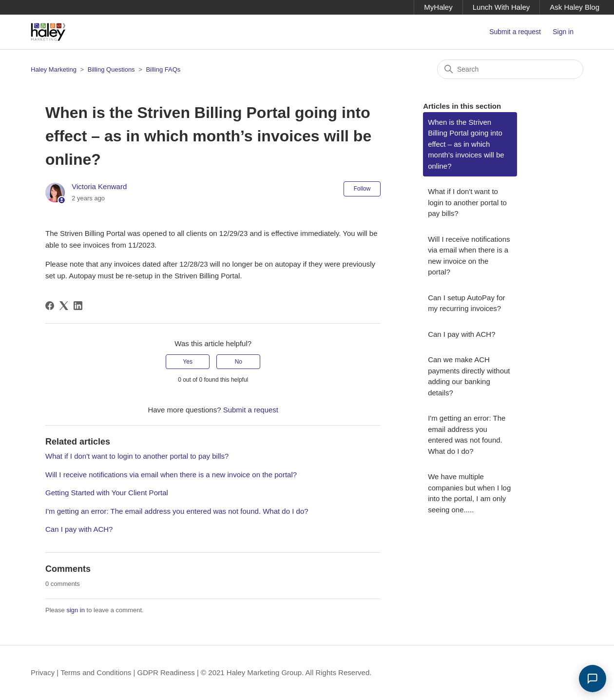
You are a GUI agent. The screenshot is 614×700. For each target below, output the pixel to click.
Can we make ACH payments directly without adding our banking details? (469, 376)
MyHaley (438, 7)
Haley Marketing (54, 69)
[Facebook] (50, 306)
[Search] (510, 69)
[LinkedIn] (78, 306)
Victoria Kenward (99, 186)
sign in (76, 610)
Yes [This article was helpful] (188, 362)
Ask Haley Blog (575, 7)
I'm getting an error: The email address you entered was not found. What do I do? (177, 511)
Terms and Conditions (96, 672)
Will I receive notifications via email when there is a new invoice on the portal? (171, 475)
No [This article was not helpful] (239, 362)
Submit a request (515, 32)
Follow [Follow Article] (362, 189)
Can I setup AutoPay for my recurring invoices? (466, 303)
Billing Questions (111, 69)
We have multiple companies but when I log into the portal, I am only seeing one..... (469, 493)
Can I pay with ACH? (79, 529)
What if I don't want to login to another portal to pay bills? (137, 456)
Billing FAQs (163, 69)
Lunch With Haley (501, 7)
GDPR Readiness (166, 672)
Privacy (43, 672)
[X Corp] (64, 306)
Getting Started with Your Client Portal (107, 493)
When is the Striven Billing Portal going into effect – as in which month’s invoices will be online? (466, 144)
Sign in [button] (563, 32)
